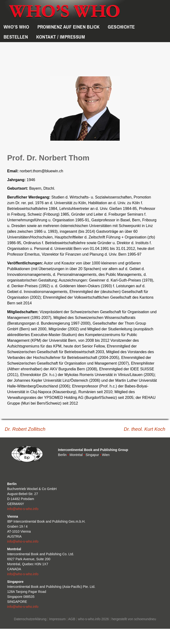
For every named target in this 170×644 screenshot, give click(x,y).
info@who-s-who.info (23, 509)
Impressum (57, 619)
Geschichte (121, 27)
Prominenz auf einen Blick (69, 27)
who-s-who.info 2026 (93, 619)
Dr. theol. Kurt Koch (144, 429)
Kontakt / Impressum (61, 37)
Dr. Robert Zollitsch (25, 429)
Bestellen (16, 37)
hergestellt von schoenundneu (134, 619)
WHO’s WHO (16, 27)
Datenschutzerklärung (30, 619)
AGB (72, 619)
